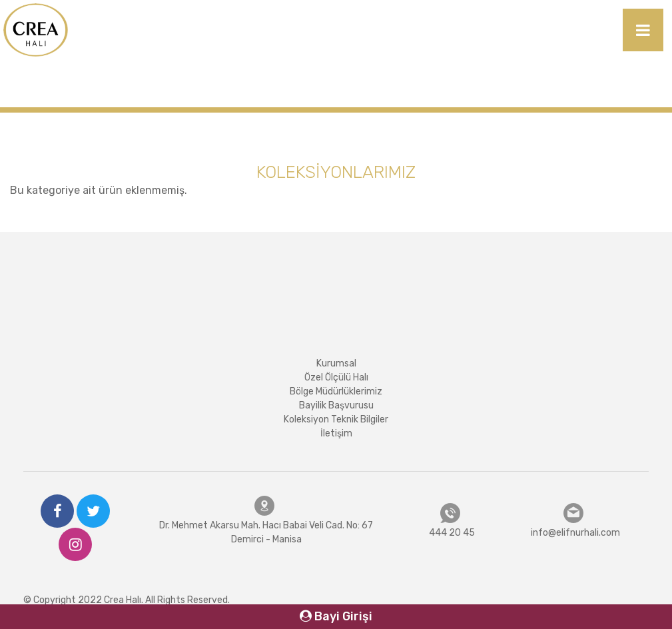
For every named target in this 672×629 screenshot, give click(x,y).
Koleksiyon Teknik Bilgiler (336, 419)
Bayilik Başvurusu (336, 405)
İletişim (336, 433)
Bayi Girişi (336, 616)
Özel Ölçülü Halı (336, 377)
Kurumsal (336, 363)
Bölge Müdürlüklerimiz (336, 391)
